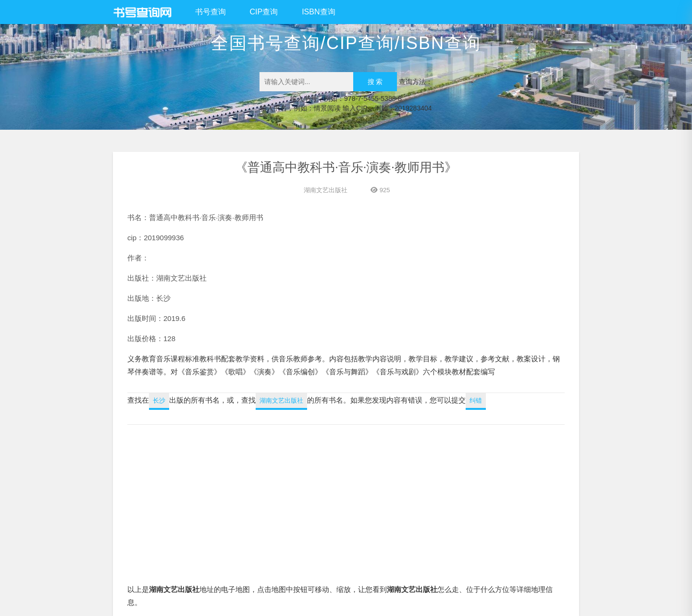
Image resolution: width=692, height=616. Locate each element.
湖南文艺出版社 (326, 190)
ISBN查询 (318, 12)
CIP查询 (264, 12)
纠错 (476, 400)
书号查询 (210, 12)
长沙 (159, 400)
